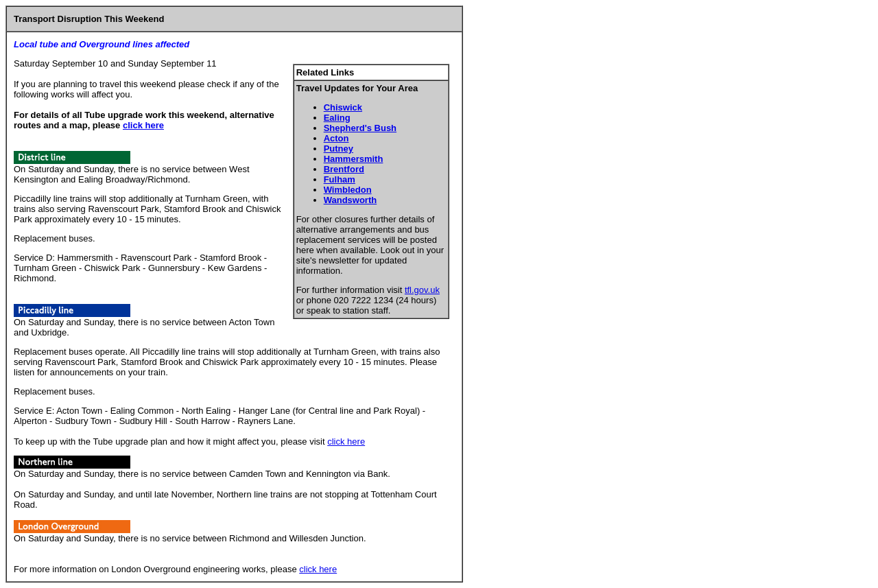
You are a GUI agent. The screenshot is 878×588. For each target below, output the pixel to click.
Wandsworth (351, 200)
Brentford (344, 169)
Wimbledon (348, 190)
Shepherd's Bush (360, 128)
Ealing (337, 118)
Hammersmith (354, 159)
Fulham (340, 179)
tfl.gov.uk (422, 290)
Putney (339, 149)
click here (143, 125)
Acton (336, 138)
